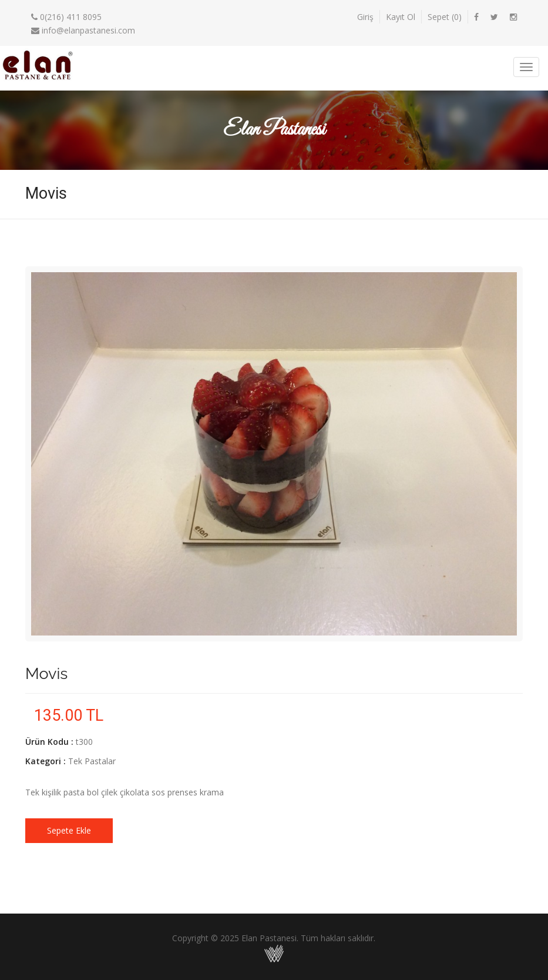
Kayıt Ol (401, 17)
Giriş (365, 17)
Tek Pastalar (92, 761)
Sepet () (445, 17)
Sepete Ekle (69, 830)
